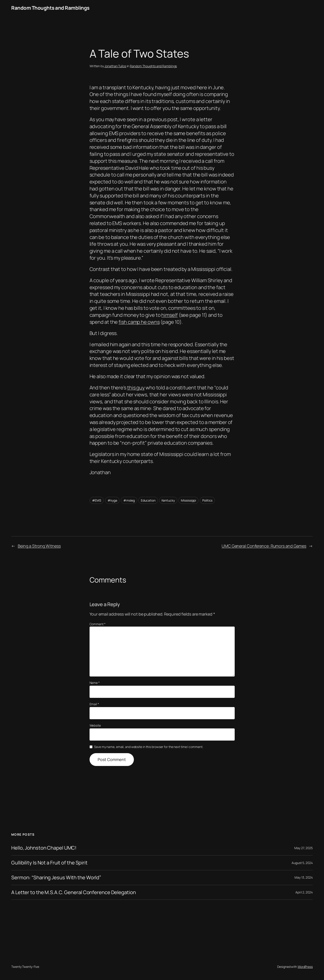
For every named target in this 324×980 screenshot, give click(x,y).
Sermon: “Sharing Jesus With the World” (56, 878)
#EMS (97, 500)
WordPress (305, 967)
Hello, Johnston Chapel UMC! (44, 848)
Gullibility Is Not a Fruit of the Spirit (49, 863)
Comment (98, 624)
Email (94, 704)
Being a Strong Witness (39, 546)
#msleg (129, 500)
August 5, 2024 (302, 863)
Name (95, 683)
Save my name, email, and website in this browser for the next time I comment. (148, 747)
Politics (207, 500)
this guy (136, 388)
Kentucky (168, 500)
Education (148, 500)
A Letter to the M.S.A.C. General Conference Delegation (74, 892)
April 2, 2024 (304, 892)
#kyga (112, 500)
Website (95, 725)
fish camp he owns (139, 322)
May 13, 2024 (304, 877)
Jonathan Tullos (115, 66)
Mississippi (188, 500)
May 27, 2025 (304, 848)
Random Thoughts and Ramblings (50, 8)
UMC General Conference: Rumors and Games (264, 546)
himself (169, 315)
